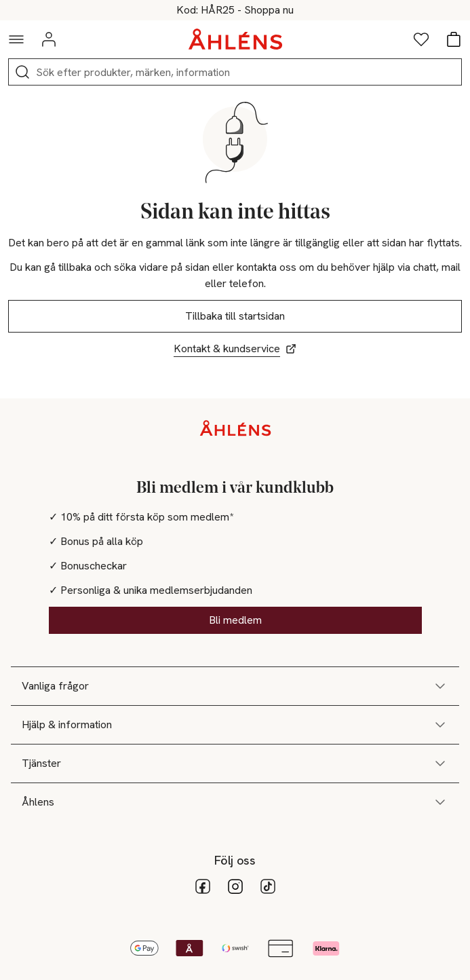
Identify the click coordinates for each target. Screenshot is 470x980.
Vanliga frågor (235, 686)
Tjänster (235, 764)
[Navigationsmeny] (16, 39)
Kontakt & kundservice (235, 348)
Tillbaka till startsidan (235, 316)
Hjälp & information (235, 725)
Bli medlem (235, 620)
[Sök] (22, 72)
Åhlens (235, 802)
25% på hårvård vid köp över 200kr (235, 10)
